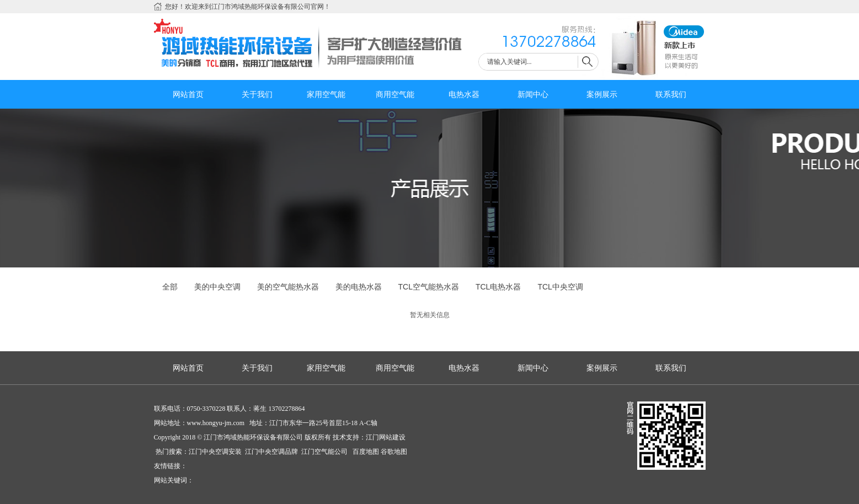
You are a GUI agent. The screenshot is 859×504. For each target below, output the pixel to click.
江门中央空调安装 (216, 452)
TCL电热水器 (498, 287)
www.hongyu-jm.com (216, 423)
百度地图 (365, 452)
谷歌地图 (394, 452)
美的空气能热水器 (288, 287)
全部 (170, 287)
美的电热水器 (359, 287)
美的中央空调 (217, 287)
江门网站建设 (386, 437)
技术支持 (346, 437)
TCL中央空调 (560, 287)
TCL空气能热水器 (429, 287)
